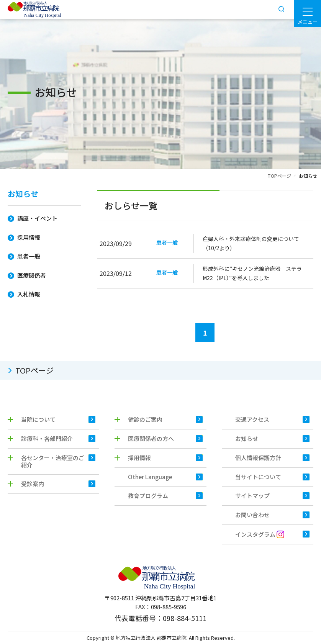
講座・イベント (37, 218)
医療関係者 (32, 275)
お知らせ (23, 195)
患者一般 (29, 256)
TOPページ (279, 176)
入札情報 (29, 294)
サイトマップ (252, 496)
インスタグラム (260, 534)
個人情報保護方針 (258, 458)
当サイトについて (258, 477)
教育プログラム (148, 496)
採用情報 (29, 237)
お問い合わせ (252, 515)
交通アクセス (252, 419)
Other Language (150, 477)
